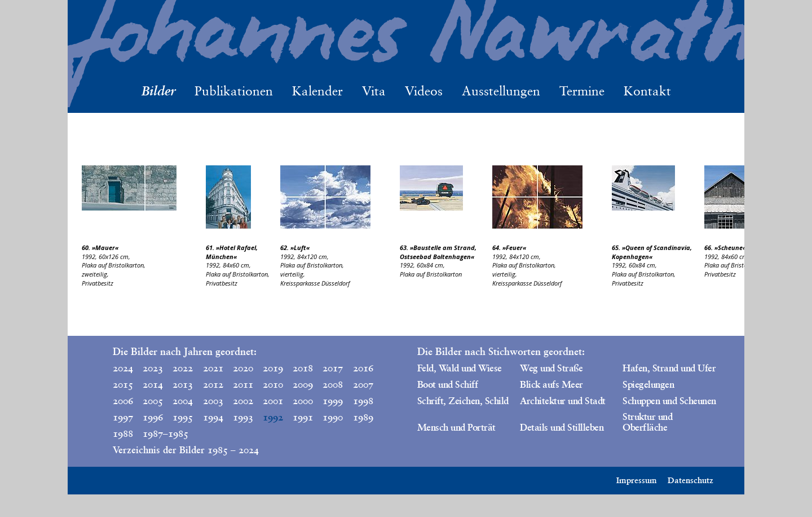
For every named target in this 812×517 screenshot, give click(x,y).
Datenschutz (690, 480)
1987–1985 (155, 433)
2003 (213, 401)
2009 (303, 384)
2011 (243, 384)
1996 (153, 417)
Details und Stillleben (562, 427)
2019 (273, 368)
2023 (153, 368)
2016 (363, 368)
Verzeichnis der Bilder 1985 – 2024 (186, 450)
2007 (363, 384)
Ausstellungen (501, 91)
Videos (424, 91)
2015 (123, 384)
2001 (273, 401)
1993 (243, 417)
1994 (213, 417)
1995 (183, 417)
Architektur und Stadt (562, 401)
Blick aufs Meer (551, 384)
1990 (333, 417)
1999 (333, 401)
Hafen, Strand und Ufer (669, 368)
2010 (273, 384)
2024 (123, 368)
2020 (243, 368)
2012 (213, 384)
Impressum (637, 480)
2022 (183, 368)
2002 (243, 401)
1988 (123, 433)
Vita (374, 91)
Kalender (317, 91)
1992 (273, 417)
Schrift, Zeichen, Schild (463, 401)
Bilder (158, 91)
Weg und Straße (551, 368)
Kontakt (647, 91)
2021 (213, 368)
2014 (153, 384)
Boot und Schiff (447, 384)
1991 (303, 417)
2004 (183, 401)
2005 (153, 401)
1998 (363, 401)
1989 (363, 417)
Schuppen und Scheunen (669, 401)
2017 (333, 368)
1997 (123, 417)
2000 (303, 401)
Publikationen (234, 91)
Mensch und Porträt (456, 427)
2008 (333, 384)
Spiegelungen (648, 384)
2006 (123, 401)
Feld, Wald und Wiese (460, 368)
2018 (303, 368)
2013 (183, 384)
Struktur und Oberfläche (647, 422)
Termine (582, 91)
